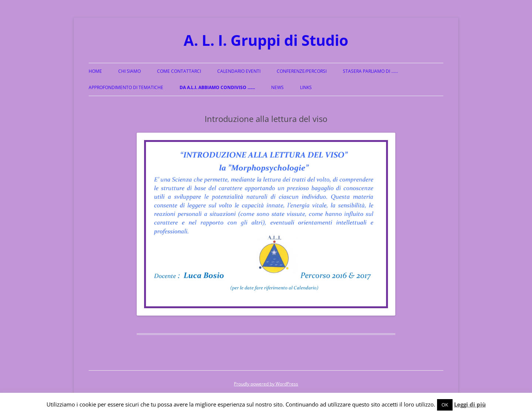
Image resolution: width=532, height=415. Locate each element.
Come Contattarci (179, 71)
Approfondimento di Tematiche (126, 87)
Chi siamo (129, 71)
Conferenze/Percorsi (302, 71)
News (277, 87)
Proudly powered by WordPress (266, 384)
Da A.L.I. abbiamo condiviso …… (217, 87)
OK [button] (445, 405)
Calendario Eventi (239, 71)
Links (306, 87)
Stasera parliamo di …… (370, 71)
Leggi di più (470, 404)
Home (95, 71)
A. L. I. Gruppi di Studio (266, 40)
